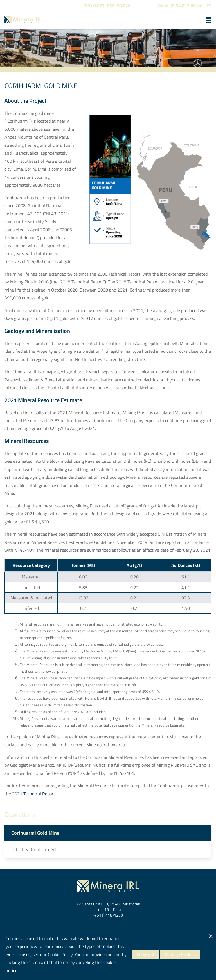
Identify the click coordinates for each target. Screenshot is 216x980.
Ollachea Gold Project (34, 849)
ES (209, 6)
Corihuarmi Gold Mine (35, 833)
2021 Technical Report (34, 794)
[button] (209, 20)
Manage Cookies (180, 954)
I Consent (146, 954)
